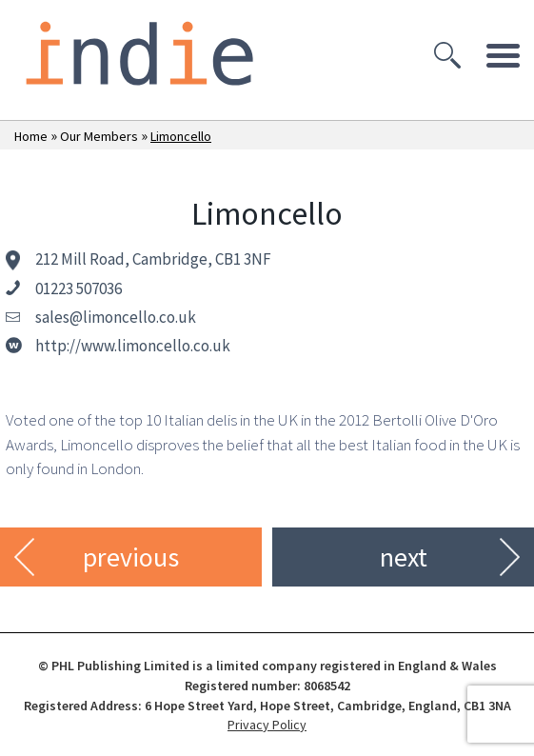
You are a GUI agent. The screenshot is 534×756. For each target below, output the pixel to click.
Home (31, 136)
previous (131, 557)
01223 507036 (79, 288)
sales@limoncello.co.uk (116, 317)
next (404, 557)
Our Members (99, 136)
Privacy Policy (267, 725)
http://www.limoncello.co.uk (133, 346)
